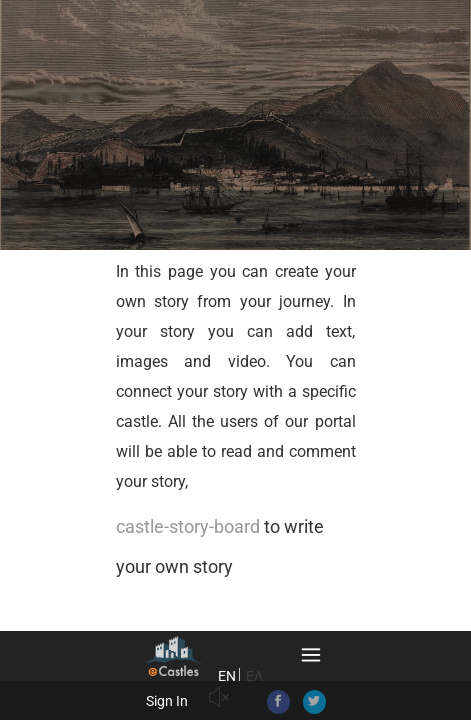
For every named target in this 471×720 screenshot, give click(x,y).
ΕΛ (254, 676)
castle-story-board (188, 526)
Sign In (167, 701)
